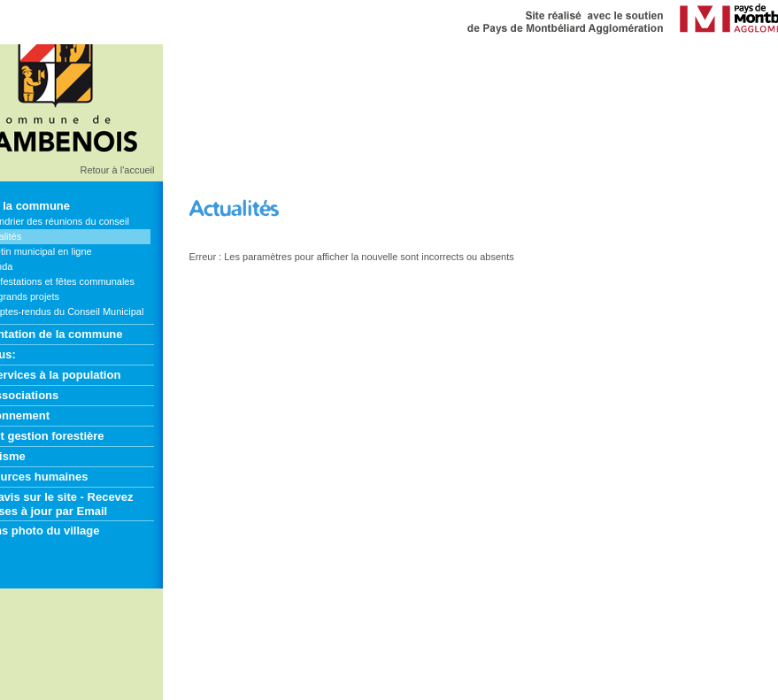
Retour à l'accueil (117, 170)
